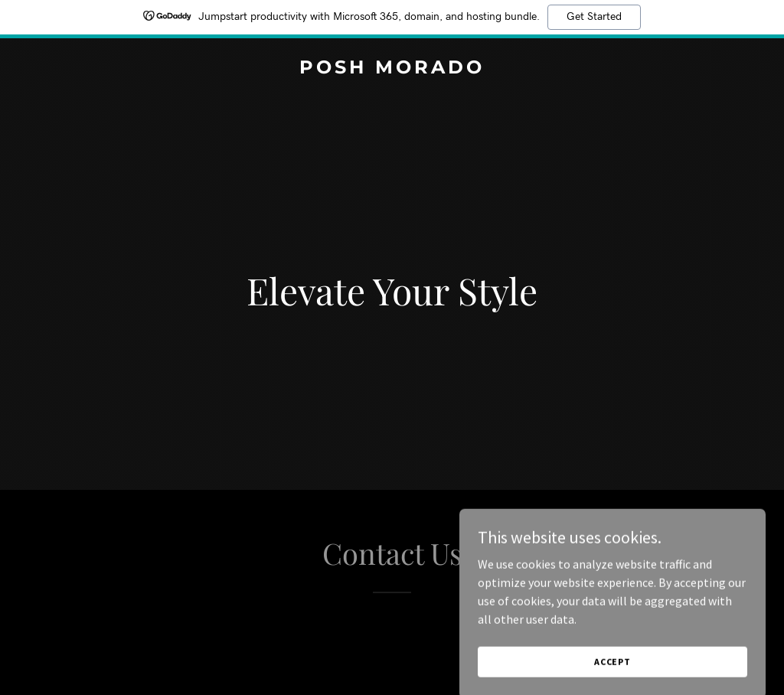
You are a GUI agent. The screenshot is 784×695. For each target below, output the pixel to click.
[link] (392, 69)
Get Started (594, 17)
